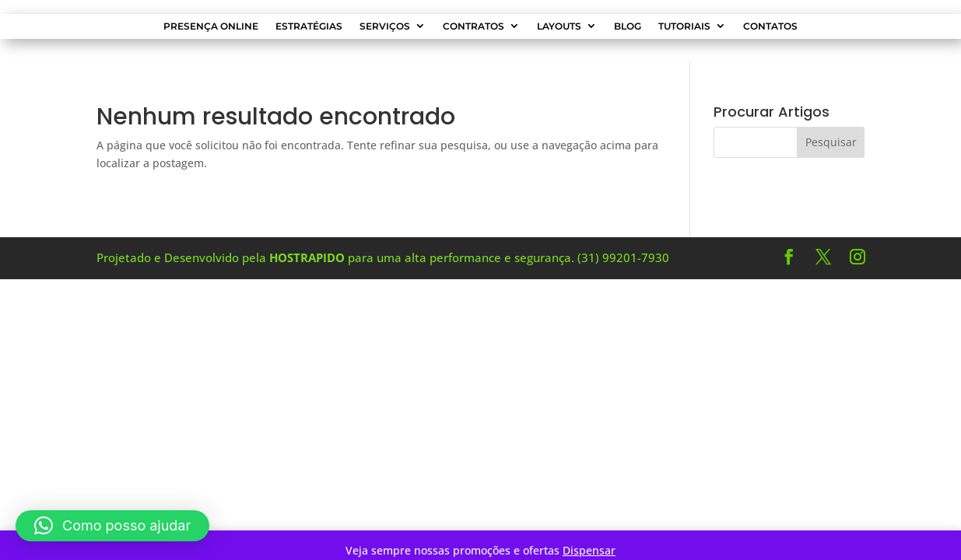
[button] (112, 526)
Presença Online (211, 26)
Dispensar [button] (589, 550)
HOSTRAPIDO (307, 257)
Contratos (473, 26)
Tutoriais (684, 26)
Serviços (385, 26)
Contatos (770, 26)
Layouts (559, 26)
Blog (628, 26)
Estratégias (309, 26)
